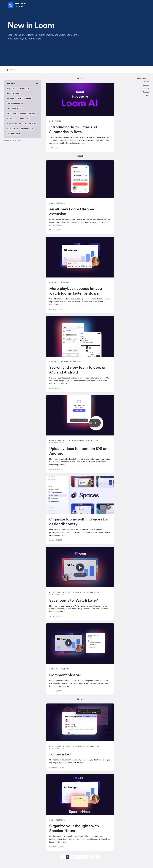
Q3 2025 (146, 89)
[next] (97, 857)
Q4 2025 (146, 85)
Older (147, 95)
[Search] (22, 70)
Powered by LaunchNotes (12, 140)
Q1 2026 (146, 82)
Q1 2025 (146, 92)
